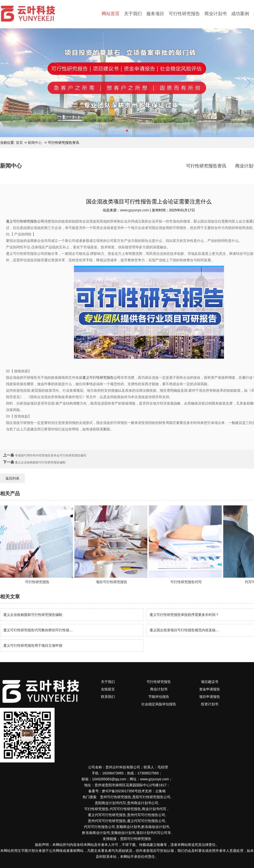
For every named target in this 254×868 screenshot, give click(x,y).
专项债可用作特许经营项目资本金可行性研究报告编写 (50, 455)
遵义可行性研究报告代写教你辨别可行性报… (38, 630)
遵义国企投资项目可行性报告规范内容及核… (184, 630)
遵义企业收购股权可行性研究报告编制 (40, 462)
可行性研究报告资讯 (206, 166)
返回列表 (12, 478)
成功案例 (240, 14)
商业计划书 (216, 14)
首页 (19, 143)
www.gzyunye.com (134, 210)
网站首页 (111, 14)
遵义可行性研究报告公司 (25, 221)
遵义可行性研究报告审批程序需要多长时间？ (184, 615)
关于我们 (133, 14)
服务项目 (155, 14)
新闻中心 (35, 143)
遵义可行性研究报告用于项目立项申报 (33, 645)
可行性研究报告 (184, 14)
